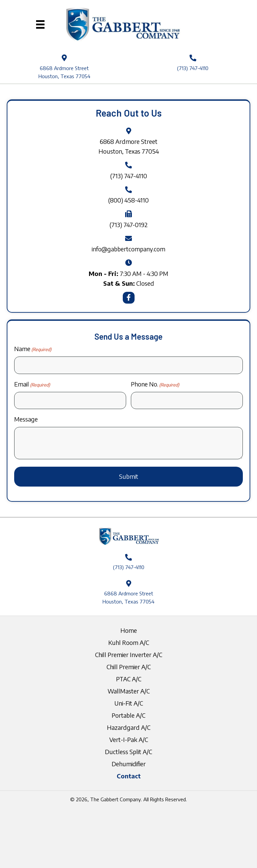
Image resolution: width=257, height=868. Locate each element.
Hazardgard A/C (129, 727)
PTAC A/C (129, 679)
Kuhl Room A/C (129, 642)
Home (129, 630)
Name (33, 349)
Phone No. (155, 384)
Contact (129, 776)
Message (26, 419)
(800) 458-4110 (128, 200)
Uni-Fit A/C (129, 703)
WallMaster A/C (129, 691)
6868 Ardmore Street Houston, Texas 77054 (128, 597)
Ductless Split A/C (128, 752)
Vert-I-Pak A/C (129, 739)
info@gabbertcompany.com (128, 249)
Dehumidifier (129, 764)
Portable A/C (128, 715)
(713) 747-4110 (193, 68)
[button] (129, 298)
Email (32, 384)
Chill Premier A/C (129, 667)
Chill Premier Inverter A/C (129, 655)
